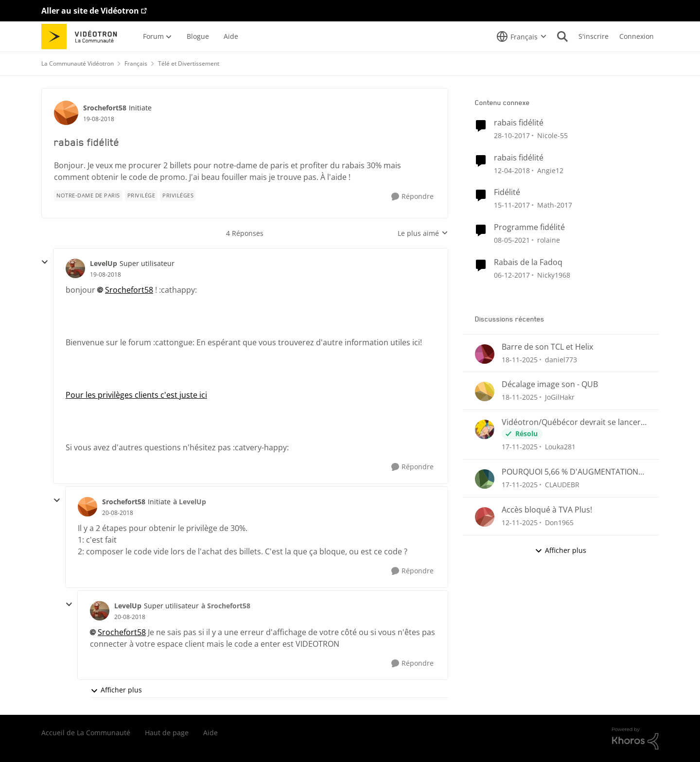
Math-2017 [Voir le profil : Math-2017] (555, 205)
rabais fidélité (519, 123)
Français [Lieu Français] (136, 63)
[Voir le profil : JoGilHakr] (485, 391)
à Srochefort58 (226, 606)
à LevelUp (190, 502)
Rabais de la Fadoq (528, 262)
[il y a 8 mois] (520, 359)
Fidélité (507, 192)
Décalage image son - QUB (550, 384)
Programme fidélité (529, 227)
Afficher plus (116, 690)
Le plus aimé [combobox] (423, 233)
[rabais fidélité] (105, 275)
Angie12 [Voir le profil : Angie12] (550, 170)
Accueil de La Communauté (86, 733)
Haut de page (167, 733)
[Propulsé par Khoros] (635, 739)
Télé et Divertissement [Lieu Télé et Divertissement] (189, 63)
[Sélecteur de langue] (522, 36)
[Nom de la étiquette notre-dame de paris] (88, 195)
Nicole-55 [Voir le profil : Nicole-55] (552, 135)
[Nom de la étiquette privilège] (141, 195)
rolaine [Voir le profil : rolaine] (549, 240)
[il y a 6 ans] (512, 240)
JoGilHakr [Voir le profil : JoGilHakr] (560, 397)
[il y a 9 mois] (520, 523)
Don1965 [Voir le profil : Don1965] (559, 523)
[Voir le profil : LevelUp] (75, 268)
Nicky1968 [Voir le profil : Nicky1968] (554, 275)
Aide (210, 733)
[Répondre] (412, 197)
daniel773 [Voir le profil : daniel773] (561, 359)
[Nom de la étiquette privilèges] (178, 195)
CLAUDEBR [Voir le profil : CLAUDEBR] (562, 485)
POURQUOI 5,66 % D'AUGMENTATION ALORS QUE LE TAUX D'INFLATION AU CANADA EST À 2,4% (570, 472)
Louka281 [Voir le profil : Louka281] (560, 447)
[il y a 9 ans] (512, 135)
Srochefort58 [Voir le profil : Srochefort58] (105, 108)
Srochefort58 (129, 290)
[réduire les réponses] (45, 262)
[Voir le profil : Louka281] (485, 429)
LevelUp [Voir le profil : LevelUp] (104, 263)
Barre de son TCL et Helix (547, 347)
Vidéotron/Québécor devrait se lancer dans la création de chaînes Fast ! (571, 422)
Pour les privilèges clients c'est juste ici (136, 395)
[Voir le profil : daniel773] (485, 354)
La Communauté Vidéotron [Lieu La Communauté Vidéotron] (78, 63)
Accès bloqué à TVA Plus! (547, 510)
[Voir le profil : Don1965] (485, 517)
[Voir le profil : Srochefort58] (66, 113)
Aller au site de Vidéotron (90, 11)
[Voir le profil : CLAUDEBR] (485, 479)
